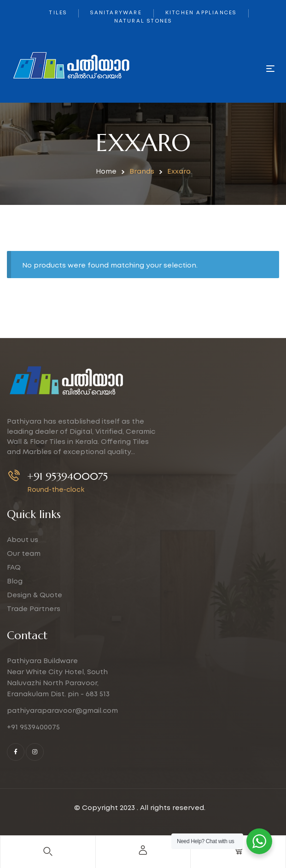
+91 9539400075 (67, 476)
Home (106, 172)
